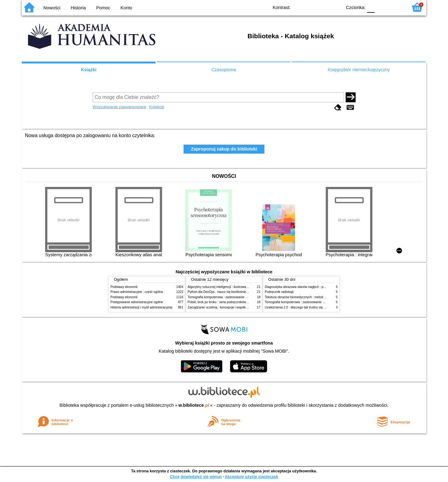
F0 (371, 7)
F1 (382, 7)
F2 (396, 7)
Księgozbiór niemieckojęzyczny (359, 70)
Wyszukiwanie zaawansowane (120, 107)
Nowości (52, 8)
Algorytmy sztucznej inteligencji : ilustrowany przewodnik (227, 287)
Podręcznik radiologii (279, 292)
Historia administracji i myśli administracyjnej (141, 307)
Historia (78, 8)
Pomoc (103, 8)
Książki (89, 70)
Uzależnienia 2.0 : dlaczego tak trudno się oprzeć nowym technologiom (314, 307)
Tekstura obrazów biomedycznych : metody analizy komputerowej (310, 297)
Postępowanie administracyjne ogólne (137, 302)
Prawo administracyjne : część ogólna (137, 292)
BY (335, 7)
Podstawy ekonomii (124, 287)
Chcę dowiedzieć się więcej (196, 477)
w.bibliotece (194, 405)
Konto (126, 8)
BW (310, 7)
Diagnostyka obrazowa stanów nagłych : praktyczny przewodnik (309, 287)
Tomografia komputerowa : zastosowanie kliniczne (222, 297)
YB (323, 7)
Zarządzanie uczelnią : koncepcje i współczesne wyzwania (228, 307)
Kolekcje (157, 107)
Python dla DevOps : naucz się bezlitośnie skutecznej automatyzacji (235, 292)
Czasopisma (224, 70)
